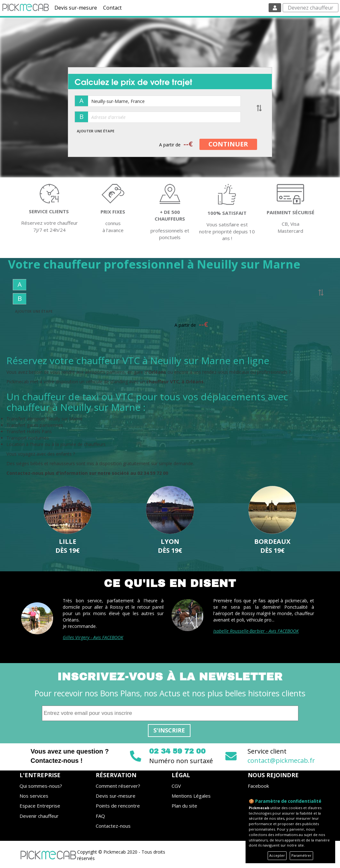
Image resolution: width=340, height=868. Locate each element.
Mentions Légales (191, 796)
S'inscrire (169, 730)
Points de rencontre (118, 806)
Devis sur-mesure (76, 8)
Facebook (258, 786)
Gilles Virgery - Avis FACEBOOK (93, 637)
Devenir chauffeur (39, 816)
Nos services (34, 796)
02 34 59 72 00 (177, 751)
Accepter (277, 855)
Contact (112, 8)
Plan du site (184, 806)
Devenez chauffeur (311, 8)
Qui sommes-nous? (41, 786)
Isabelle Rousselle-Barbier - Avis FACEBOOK (256, 631)
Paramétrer (301, 855)
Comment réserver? (118, 786)
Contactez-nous (113, 826)
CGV (176, 786)
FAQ (100, 816)
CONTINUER (228, 144)
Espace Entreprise (40, 806)
